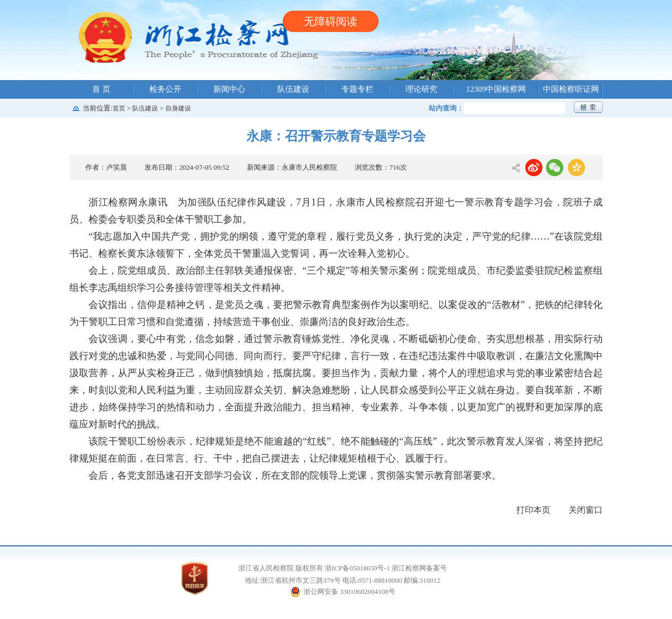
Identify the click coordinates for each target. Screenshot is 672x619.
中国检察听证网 (571, 89)
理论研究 (421, 89)
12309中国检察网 (496, 89)
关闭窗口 (586, 510)
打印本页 (533, 510)
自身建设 (178, 108)
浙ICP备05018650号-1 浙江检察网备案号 (386, 568)
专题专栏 (357, 89)
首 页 (101, 89)
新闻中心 (229, 89)
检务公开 (165, 89)
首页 (119, 108)
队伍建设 (293, 89)
